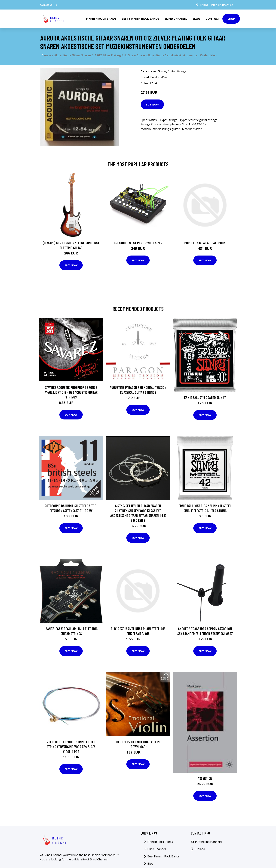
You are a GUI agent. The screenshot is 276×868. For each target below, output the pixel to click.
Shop (231, 19)
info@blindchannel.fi (222, 5)
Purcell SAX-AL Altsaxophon (205, 243)
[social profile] (56, 5)
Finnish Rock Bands (101, 19)
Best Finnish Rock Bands (140, 19)
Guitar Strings (177, 71)
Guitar (162, 71)
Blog (196, 19)
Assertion (205, 778)
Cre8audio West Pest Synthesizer (138, 243)
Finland (203, 5)
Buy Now (152, 104)
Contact (213, 19)
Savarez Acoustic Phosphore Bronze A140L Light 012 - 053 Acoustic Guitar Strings (71, 392)
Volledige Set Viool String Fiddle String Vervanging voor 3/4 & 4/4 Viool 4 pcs (71, 747)
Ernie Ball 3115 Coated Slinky (205, 397)
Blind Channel (176, 19)
